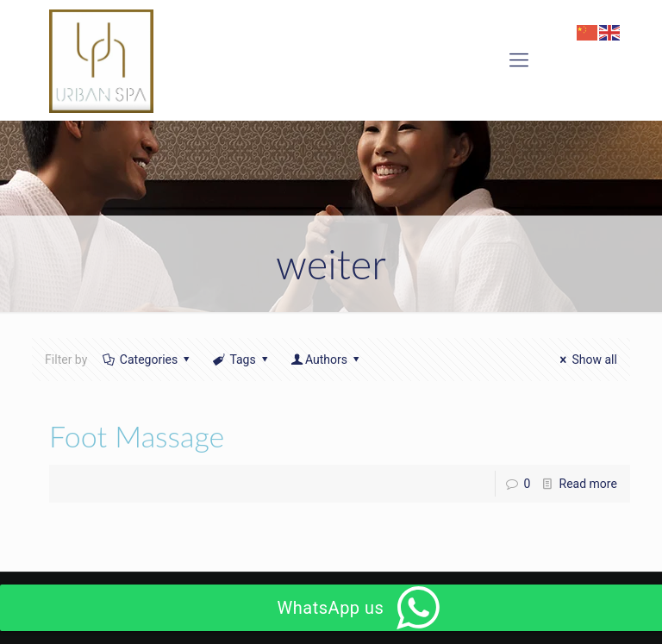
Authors (326, 360)
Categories (147, 360)
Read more (588, 484)
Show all (586, 360)
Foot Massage (137, 436)
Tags (241, 360)
